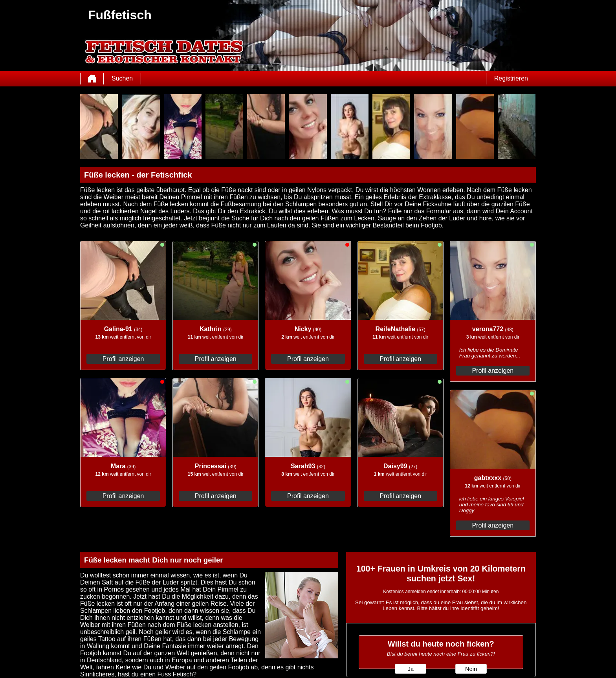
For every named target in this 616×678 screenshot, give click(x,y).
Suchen (122, 78)
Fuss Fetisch (175, 674)
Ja (411, 669)
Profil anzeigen (123, 359)
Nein (471, 669)
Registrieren (511, 78)
